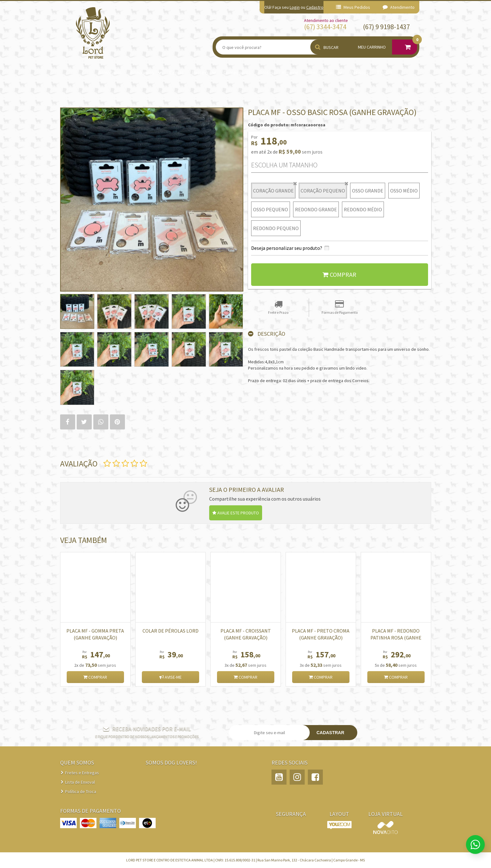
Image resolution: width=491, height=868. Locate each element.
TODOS (385, 72)
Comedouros (237, 72)
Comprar (339, 274)
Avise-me (171, 677)
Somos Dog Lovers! (171, 763)
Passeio (200, 72)
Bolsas (266, 72)
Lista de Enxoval (80, 782)
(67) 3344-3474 (325, 27)
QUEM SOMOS (77, 763)
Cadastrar (331, 733)
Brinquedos (142, 72)
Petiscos (359, 72)
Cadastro (315, 7)
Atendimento (399, 7)
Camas (177, 72)
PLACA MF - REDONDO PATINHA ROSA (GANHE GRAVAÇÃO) (396, 638)
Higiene (290, 72)
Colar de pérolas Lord (171, 631)
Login (295, 7)
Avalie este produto (236, 513)
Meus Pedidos (353, 7)
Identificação (320, 72)
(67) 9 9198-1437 (386, 27)
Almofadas (110, 72)
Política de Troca (81, 792)
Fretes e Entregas (82, 773)
